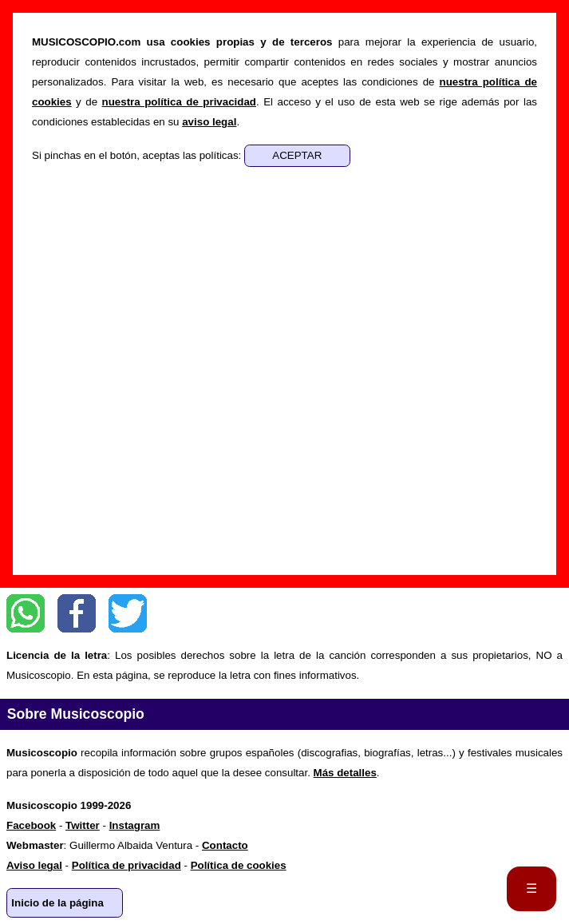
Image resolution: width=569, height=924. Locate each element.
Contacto (225, 845)
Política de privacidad (126, 865)
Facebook (77, 613)
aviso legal (209, 122)
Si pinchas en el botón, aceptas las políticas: (138, 155)
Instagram (135, 825)
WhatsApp (26, 613)
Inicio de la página (57, 903)
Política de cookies (239, 865)
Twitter (128, 613)
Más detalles (345, 773)
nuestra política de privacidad (179, 102)
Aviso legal (34, 865)
